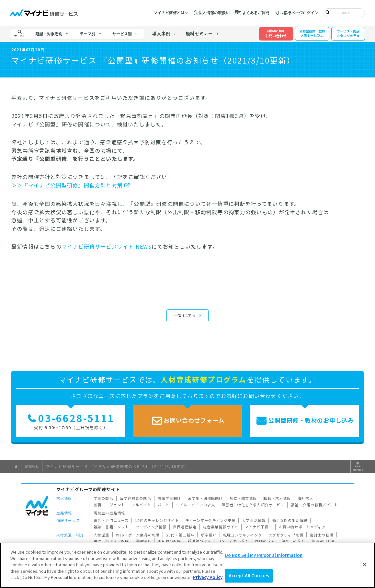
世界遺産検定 (185, 527)
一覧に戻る (185, 315)
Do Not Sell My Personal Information (264, 555)
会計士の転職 (322, 535)
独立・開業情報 (243, 498)
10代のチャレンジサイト (157, 520)
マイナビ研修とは (169, 12)
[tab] (52, 34)
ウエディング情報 (151, 527)
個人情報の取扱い (214, 12)
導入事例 (161, 33)
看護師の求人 (199, 541)
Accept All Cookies (249, 576)
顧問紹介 (143, 541)
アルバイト (141, 505)
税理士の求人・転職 (111, 541)
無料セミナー (199, 33)
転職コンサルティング (243, 535)
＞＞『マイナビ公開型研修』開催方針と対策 (67, 185)
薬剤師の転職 (170, 541)
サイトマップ (357, 466)
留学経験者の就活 (136, 498)
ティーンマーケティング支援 (211, 520)
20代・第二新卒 (180, 535)
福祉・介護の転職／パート (314, 505)
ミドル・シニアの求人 (195, 505)
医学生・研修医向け (205, 498)
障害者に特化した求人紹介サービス (253, 505)
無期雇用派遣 (323, 541)
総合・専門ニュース (111, 520)
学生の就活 (103, 498)
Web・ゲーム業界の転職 (138, 535)
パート (164, 505)
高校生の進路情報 (109, 513)
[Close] (365, 564)
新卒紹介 (209, 535)
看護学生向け (170, 498)
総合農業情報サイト (221, 527)
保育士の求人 (293, 541)
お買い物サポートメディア (302, 527)
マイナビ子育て (259, 527)
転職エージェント (109, 505)
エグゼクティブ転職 (286, 535)
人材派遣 (102, 535)
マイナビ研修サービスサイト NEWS (107, 246)
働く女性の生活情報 (290, 520)
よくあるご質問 (256, 12)
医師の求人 (265, 541)
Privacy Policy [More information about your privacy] (208, 577)
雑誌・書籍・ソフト (111, 527)
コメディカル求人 (233, 541)
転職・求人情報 (277, 498)
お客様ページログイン (299, 12)
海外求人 (305, 498)
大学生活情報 (254, 520)
